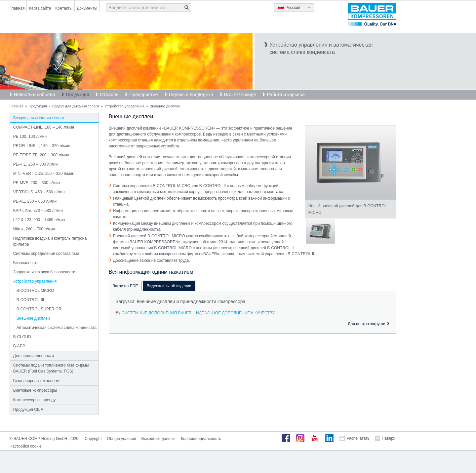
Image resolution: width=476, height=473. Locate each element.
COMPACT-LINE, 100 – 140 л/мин (44, 127)
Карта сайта (40, 8)
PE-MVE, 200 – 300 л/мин (37, 183)
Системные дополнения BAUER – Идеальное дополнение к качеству (198, 313)
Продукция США (28, 410)
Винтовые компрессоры (35, 390)
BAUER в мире (240, 95)
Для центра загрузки (367, 324)
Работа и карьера (286, 95)
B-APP (19, 346)
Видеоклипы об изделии (169, 286)
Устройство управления (124, 106)
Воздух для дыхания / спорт (76, 106)
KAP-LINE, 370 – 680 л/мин (38, 211)
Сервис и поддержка (191, 95)
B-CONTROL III (30, 300)
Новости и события (35, 95)
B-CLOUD (22, 337)
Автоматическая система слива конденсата (57, 328)
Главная (17, 8)
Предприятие (143, 95)
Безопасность (26, 263)
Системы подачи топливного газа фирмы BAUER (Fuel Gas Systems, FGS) (51, 368)
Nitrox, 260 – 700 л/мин (34, 229)
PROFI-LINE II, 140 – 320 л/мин (42, 146)
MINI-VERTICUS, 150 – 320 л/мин (44, 174)
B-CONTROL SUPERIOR (39, 309)
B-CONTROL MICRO (35, 291)
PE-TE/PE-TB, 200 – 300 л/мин (41, 155)
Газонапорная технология (37, 381)
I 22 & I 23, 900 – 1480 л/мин (39, 220)
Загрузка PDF (125, 286)
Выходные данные (159, 439)
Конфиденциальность (201, 439)
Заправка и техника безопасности (44, 272)
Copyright (93, 439)
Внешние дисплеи (33, 318)
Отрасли (109, 95)
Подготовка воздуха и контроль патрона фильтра (50, 241)
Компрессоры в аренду (35, 400)
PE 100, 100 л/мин (30, 137)
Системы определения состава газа (46, 254)
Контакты (64, 8)
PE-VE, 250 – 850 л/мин (35, 201)
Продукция (77, 95)
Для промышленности (34, 356)
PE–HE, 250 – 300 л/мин (36, 164)
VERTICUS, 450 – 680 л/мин (39, 192)
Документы (87, 8)
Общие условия (122, 439)
